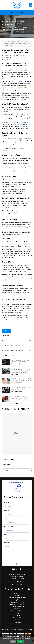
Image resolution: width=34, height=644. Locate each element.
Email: (6, 535)
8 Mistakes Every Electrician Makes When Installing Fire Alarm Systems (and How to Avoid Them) (21, 399)
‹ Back (6, 331)
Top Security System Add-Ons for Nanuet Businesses (21, 388)
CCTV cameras (23, 122)
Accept (20, 642)
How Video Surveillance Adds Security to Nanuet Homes (20, 361)
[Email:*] (17, 539)
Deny (13, 642)
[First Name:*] (17, 507)
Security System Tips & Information (18, 28)
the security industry (18, 82)
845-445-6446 (18, 584)
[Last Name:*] (17, 515)
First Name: (8, 502)
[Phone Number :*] (17, 531)
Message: (7, 543)
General (6, 59)
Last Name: (8, 510)
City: (6, 519)
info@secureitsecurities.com (18, 581)
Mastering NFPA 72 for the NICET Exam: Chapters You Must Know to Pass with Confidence (21, 371)
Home (3, 28)
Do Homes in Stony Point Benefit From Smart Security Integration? (22, 379)
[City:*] (17, 523)
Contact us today (13, 320)
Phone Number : (9, 527)
